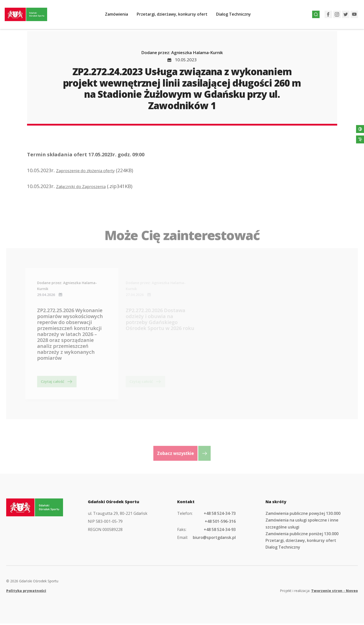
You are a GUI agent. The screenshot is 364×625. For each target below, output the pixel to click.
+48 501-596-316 (220, 523)
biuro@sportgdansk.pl (214, 539)
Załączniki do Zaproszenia (86, 188)
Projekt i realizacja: (319, 592)
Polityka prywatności (26, 592)
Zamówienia (120, 16)
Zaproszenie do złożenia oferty (92, 172)
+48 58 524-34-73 (220, 515)
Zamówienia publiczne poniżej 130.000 (302, 535)
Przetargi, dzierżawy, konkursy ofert (176, 16)
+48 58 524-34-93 (220, 531)
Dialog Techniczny (237, 16)
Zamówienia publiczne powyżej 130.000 (303, 515)
